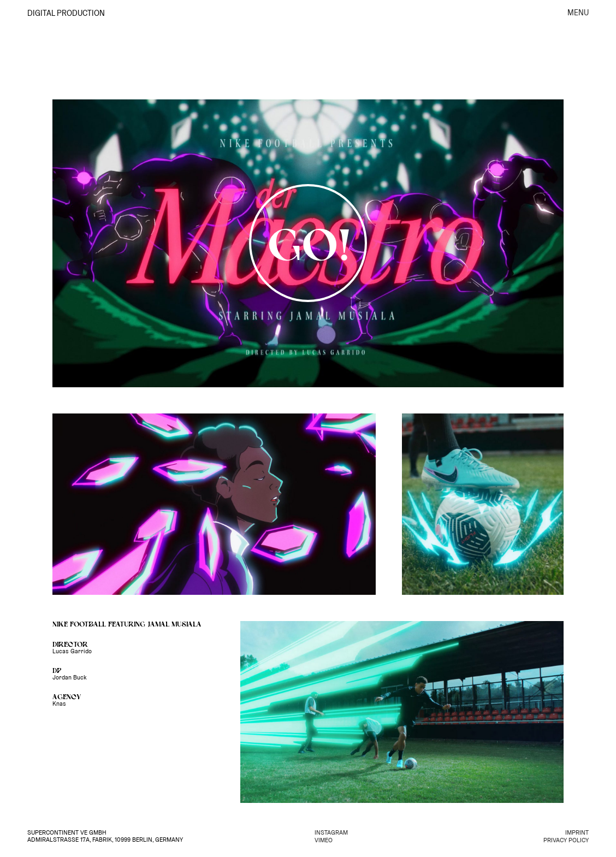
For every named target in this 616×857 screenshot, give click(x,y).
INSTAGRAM (331, 833)
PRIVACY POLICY (566, 840)
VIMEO (324, 840)
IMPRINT (577, 833)
